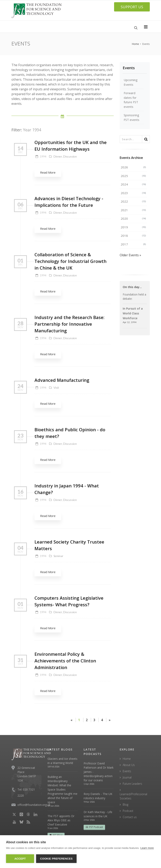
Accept (20, 859)
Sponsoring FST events (132, 117)
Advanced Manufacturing (62, 380)
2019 (133, 227)
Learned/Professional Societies (133, 796)
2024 (133, 184)
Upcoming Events (131, 82)
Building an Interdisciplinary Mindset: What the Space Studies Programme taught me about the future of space (62, 789)
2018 (133, 236)
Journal (127, 777)
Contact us (130, 817)
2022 (133, 201)
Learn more (147, 848)
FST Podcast (94, 827)
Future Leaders (132, 784)
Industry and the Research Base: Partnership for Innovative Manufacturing (69, 324)
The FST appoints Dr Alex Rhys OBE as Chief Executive (61, 820)
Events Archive (131, 158)
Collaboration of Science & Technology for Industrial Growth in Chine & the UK (70, 261)
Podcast (128, 811)
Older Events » (130, 255)
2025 (133, 176)
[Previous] (71, 720)
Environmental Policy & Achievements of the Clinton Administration (65, 661)
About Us (129, 765)
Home (135, 44)
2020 (133, 218)
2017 (133, 244)
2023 (133, 193)
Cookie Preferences (56, 859)
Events (129, 68)
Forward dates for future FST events (131, 100)
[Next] (109, 720)
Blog (126, 805)
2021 (133, 210)
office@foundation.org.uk (34, 805)
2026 (133, 167)
